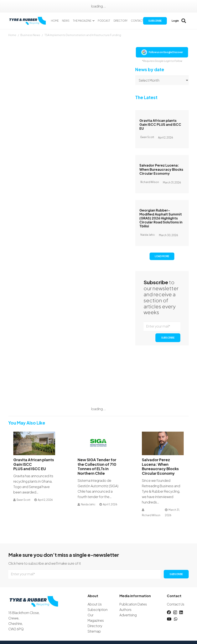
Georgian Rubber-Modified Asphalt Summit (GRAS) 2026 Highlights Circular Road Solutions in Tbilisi (161, 218)
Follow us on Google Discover (162, 52)
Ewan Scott (24, 500)
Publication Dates (133, 604)
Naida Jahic (88, 504)
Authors (125, 610)
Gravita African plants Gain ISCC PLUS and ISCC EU (160, 124)
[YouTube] (169, 619)
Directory (95, 626)
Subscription (98, 610)
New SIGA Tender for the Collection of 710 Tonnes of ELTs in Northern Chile (97, 466)
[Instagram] (175, 612)
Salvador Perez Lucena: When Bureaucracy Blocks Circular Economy (161, 169)
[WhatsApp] (176, 619)
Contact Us (176, 604)
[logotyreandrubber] (28, 21)
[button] (93, 21)
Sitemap (94, 631)
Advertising (128, 615)
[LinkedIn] (181, 612)
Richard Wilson (151, 515)
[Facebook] (169, 612)
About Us (95, 604)
